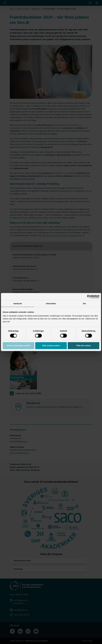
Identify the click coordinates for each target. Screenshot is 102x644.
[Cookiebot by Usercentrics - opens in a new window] (89, 297)
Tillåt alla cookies (83, 346)
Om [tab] (84, 304)
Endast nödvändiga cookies (19, 346)
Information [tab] (51, 304)
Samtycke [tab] (18, 304)
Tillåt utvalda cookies (51, 346)
